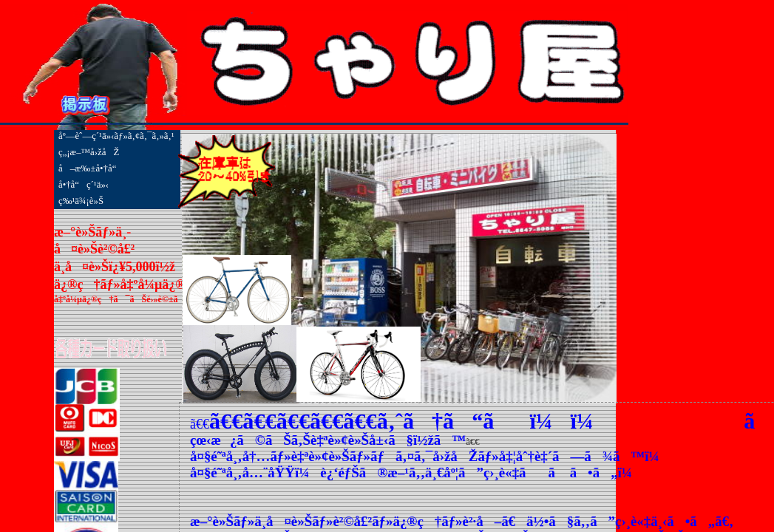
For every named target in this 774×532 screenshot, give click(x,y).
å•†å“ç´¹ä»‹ (84, 185)
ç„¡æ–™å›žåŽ (89, 152)
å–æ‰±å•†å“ (91, 168)
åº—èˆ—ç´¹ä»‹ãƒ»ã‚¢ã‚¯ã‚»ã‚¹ (116, 136)
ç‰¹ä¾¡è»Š (81, 201)
